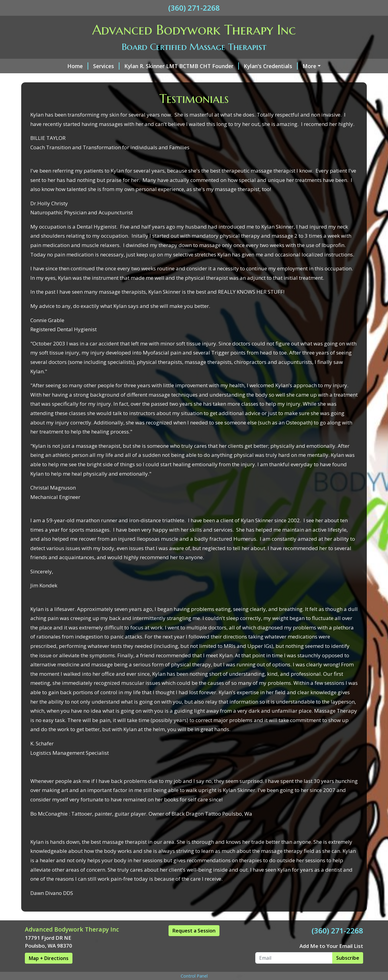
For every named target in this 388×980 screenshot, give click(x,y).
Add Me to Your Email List (331, 946)
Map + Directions (49, 958)
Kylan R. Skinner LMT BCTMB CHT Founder (182, 66)
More (309, 66)
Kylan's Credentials (271, 66)
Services (106, 66)
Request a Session (194, 931)
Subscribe (348, 958)
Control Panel (194, 976)
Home (78, 66)
